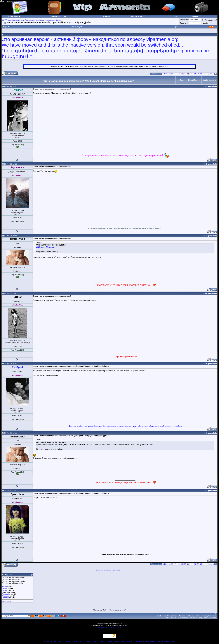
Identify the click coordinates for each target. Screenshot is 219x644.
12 (62, 642)
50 (151, 642)
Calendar (194, 16)
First (165, 74)
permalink (212, 86)
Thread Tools (193, 80)
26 (95, 642)
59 (172, 642)
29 (102, 642)
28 (99, 642)
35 (116, 642)
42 (132, 642)
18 (179, 74)
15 (69, 642)
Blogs (6, 27)
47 (144, 642)
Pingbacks (6, 596)
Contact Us (161, 616)
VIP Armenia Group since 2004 (110, 627)
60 (174, 642)
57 (167, 642)
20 (185, 74)
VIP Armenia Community (14, 20)
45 (139, 642)
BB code (5, 587)
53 (158, 642)
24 (198, 74)
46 (141, 642)
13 (64, 642)
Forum (27, 20)
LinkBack (180, 80)
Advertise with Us (186, 616)
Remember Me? (210, 20)
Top (216, 614)
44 (137, 642)
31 (204, 74)
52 (155, 642)
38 (123, 642)
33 (111, 642)
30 (104, 642)
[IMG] (4, 590)
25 (201, 74)
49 (148, 642)
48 (146, 642)
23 (195, 74)
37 (120, 642)
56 (165, 642)
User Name (184, 20)
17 (175, 74)
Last (211, 74)
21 (83, 642)
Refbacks (5, 598)
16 (71, 642)
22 (191, 74)
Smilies (4, 589)
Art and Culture (37, 20)
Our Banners (172, 616)
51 (153, 642)
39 (125, 642)
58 (169, 642)
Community (77, 27)
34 (113, 642)
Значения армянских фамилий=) (109, 570)
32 (109, 642)
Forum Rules (6, 602)
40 (127, 642)
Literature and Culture (53, 20)
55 (162, 642)
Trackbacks (6, 594)
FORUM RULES (137, 16)
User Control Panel (9, 1)
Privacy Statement (209, 616)
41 (130, 642)
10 (57, 642)
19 (182, 74)
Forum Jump (13, 16)
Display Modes (208, 80)
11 (172, 74)
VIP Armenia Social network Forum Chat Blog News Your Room (191, 618)
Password (184, 23)
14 (67, 642)
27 (97, 642)
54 (160, 642)
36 (118, 642)
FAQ (176, 16)
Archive (197, 616)
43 (134, 642)
